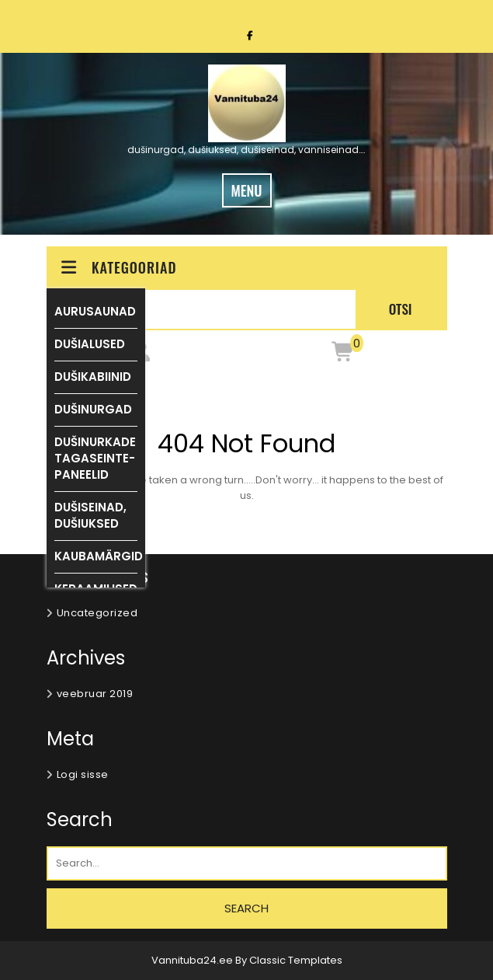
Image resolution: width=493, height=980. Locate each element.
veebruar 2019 (95, 694)
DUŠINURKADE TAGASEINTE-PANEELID (95, 458)
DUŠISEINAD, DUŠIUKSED (90, 515)
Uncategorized (97, 613)
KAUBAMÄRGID (99, 556)
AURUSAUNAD (95, 311)
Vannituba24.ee (193, 960)
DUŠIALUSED (90, 344)
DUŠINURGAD (93, 409)
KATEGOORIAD (118, 267)
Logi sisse (83, 774)
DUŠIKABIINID (93, 377)
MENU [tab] (247, 190)
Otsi (401, 309)
